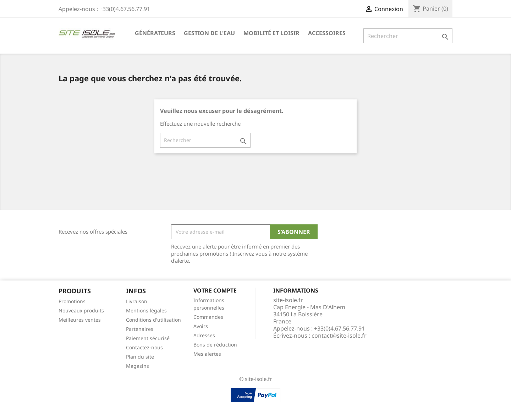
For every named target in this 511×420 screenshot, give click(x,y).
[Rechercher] (408, 36)
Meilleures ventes (80, 320)
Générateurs (155, 33)
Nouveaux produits (81, 310)
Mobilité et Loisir (271, 33)
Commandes (208, 317)
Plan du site (140, 357)
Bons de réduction (215, 345)
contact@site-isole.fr (339, 336)
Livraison (137, 301)
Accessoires (327, 33)
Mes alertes (207, 354)
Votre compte (215, 290)
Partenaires (140, 329)
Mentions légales (146, 310)
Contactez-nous (144, 347)
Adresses (204, 335)
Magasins (138, 366)
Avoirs (201, 326)
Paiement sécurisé (148, 338)
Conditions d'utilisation (153, 320)
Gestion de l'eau (209, 33)
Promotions (72, 301)
